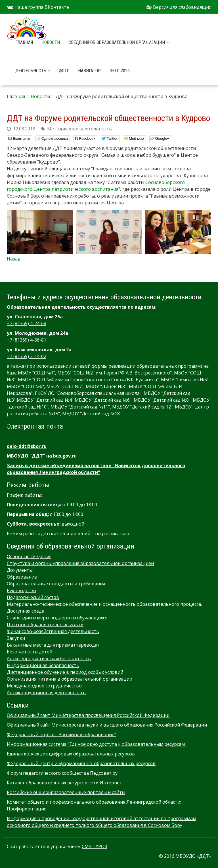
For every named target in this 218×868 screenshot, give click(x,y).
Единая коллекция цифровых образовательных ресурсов (71, 754)
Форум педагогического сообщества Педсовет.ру (62, 773)
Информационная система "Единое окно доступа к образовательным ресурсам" (97, 744)
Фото (64, 71)
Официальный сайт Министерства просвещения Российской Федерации (88, 715)
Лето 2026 (120, 71)
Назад (14, 259)
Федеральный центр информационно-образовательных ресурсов (81, 763)
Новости (51, 42)
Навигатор (89, 71)
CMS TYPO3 (94, 846)
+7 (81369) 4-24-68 (27, 323)
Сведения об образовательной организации (119, 42)
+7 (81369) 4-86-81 (27, 340)
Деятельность (33, 71)
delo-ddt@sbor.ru (27, 446)
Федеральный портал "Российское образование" (61, 734)
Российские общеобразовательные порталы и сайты (66, 792)
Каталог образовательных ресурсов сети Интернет (64, 783)
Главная (24, 42)
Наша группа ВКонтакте (38, 7)
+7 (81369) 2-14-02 (27, 356)
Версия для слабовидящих (179, 7)
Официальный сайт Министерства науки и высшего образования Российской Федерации (107, 725)
